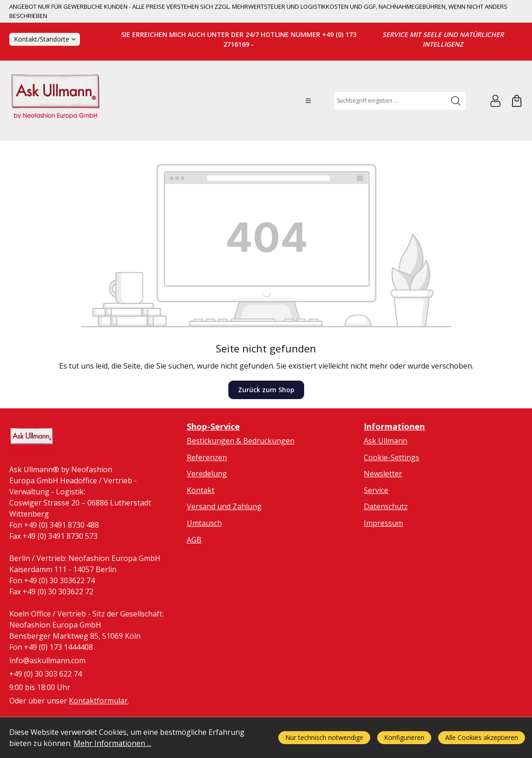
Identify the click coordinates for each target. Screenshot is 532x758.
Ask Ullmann (385, 441)
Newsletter (383, 474)
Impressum (383, 523)
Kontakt (201, 490)
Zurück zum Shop (266, 390)
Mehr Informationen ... (112, 743)
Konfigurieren (404, 737)
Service (376, 490)
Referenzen (207, 457)
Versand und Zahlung (224, 506)
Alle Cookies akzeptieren (482, 737)
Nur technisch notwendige (324, 737)
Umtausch (204, 523)
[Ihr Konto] (495, 101)
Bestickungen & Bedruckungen (241, 441)
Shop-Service (213, 426)
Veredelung (207, 474)
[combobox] (390, 101)
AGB (194, 540)
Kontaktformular (98, 701)
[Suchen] (456, 101)
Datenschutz (386, 506)
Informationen (394, 426)
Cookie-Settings (391, 457)
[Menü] (308, 101)
